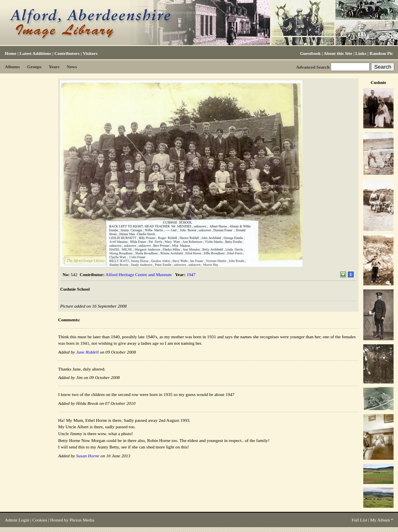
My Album (380, 520)
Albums (12, 67)
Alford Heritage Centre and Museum (138, 274)
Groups (34, 67)
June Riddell (87, 352)
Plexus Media (82, 520)
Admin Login (17, 520)
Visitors (90, 53)
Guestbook (310, 53)
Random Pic (381, 53)
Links (361, 53)
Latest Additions (35, 53)
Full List (359, 520)
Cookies (40, 520)
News (72, 67)
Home (10, 53)
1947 (191, 274)
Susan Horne (88, 456)
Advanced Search (313, 67)
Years (54, 67)
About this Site (338, 53)
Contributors (67, 53)
